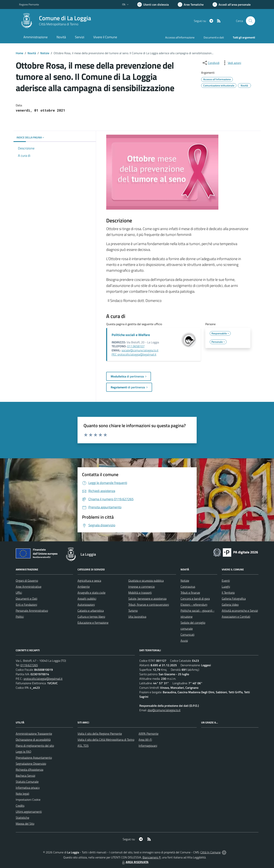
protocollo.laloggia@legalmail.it (43, 679)
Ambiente (84, 587)
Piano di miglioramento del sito (35, 746)
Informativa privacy (28, 788)
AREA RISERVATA (135, 862)
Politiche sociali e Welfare (131, 335)
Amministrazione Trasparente (34, 734)
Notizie (45, 53)
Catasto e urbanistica (91, 611)
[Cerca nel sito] (250, 21)
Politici (20, 617)
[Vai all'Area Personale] (232, 5)
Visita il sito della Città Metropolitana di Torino (106, 740)
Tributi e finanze (190, 593)
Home (19, 53)
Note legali (22, 794)
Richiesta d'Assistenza (29, 770)
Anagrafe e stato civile (91, 593)
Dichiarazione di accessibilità (33, 740)
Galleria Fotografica (234, 599)
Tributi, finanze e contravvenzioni (149, 605)
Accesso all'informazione (180, 37)
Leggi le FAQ (24, 752)
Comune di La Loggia (65, 18)
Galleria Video (230, 605)
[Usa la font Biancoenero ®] (153, 5)
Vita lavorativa (137, 617)
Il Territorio (228, 593)
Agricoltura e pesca (89, 581)
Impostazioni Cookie (28, 800)
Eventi (226, 581)
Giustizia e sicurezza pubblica (146, 581)
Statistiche (22, 818)
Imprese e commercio (141, 587)
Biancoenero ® (152, 857)
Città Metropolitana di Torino (59, 24)
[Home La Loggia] (55, 21)
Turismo (133, 611)
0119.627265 (29, 665)
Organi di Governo (27, 581)
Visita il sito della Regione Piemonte (100, 734)
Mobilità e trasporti (140, 593)
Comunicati (187, 635)
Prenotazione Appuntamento (34, 758)
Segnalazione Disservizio (31, 764)
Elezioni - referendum (194, 605)
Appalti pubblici (87, 599)
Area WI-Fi (145, 740)
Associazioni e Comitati (236, 617)
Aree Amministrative (29, 587)
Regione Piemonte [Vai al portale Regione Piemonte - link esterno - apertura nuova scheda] (29, 4)
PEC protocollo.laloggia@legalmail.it (134, 354)
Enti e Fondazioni (26, 605)
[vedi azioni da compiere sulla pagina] (231, 63)
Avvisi (184, 641)
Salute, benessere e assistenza (147, 599)
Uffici (19, 593)
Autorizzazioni (86, 605)
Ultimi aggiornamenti (29, 812)
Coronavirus (188, 587)
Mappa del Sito (25, 824)
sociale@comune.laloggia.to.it (140, 350)
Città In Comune (211, 852)
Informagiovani (148, 746)
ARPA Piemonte (149, 734)
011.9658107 (136, 346)
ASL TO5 (83, 746)
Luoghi (226, 587)
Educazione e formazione (93, 623)
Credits (20, 806)
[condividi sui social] (211, 63)
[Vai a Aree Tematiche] (191, 5)
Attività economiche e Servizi (240, 611)
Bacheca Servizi (25, 776)
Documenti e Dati (27, 599)
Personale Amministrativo (32, 611)
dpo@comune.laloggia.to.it (164, 710)
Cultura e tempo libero (91, 617)
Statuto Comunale (27, 782)
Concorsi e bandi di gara (195, 599)
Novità (32, 53)
